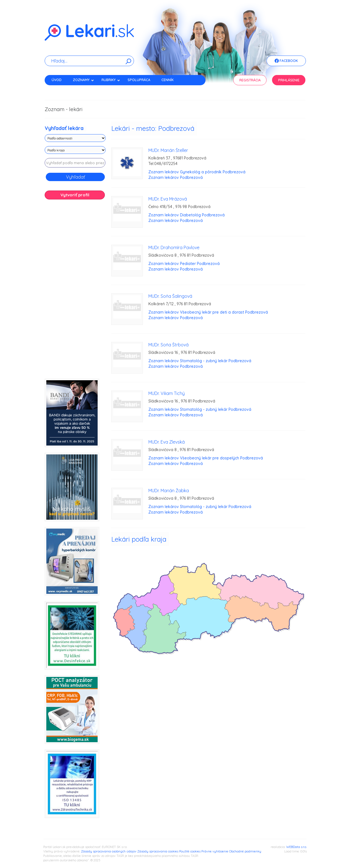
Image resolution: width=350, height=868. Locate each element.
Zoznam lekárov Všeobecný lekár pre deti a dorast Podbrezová (208, 312)
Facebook (286, 61)
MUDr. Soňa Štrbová (168, 345)
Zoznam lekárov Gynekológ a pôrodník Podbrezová (197, 172)
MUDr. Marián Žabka (169, 491)
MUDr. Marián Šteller (168, 150)
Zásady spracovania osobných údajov (109, 851)
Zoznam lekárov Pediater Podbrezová (184, 264)
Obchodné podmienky (245, 851)
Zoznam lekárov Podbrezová (176, 177)
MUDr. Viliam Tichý (167, 393)
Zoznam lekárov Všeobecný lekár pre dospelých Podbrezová (206, 458)
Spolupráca (139, 80)
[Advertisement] (75, 291)
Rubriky (111, 80)
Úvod (57, 80)
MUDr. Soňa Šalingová (170, 296)
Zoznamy (83, 80)
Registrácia (250, 80)
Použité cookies (190, 851)
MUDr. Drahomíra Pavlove (174, 247)
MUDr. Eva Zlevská (167, 442)
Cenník (168, 80)
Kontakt (59, 90)
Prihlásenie (289, 80)
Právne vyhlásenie (215, 851)
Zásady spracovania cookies (158, 851)
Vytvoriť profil (75, 195)
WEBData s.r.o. (296, 847)
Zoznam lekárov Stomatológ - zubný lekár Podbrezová (200, 361)
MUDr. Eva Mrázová (168, 199)
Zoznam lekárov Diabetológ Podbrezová (187, 215)
